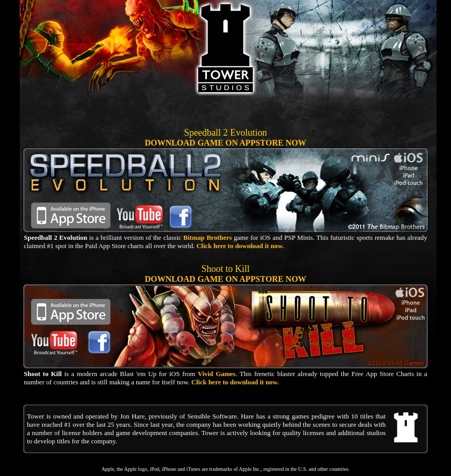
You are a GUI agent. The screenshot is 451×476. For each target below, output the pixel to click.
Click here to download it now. (240, 246)
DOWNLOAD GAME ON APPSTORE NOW (225, 143)
